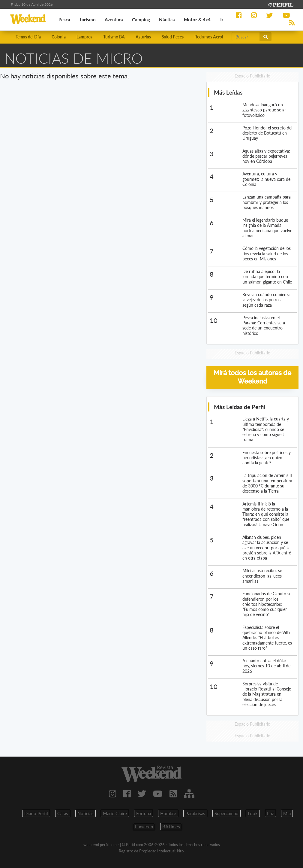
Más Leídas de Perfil (240, 407)
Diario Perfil (36, 813)
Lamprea (84, 37)
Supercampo (226, 813)
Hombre (168, 813)
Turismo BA (114, 37)
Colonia (59, 37)
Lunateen (144, 827)
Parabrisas (195, 813)
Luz (270, 813)
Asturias (143, 37)
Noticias (85, 813)
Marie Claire (115, 813)
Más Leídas (228, 92)
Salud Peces (173, 37)
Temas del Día (28, 37)
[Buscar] (246, 37)
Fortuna (144, 813)
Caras (63, 813)
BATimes (171, 827)
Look (253, 813)
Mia (287, 813)
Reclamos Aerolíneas (213, 37)
